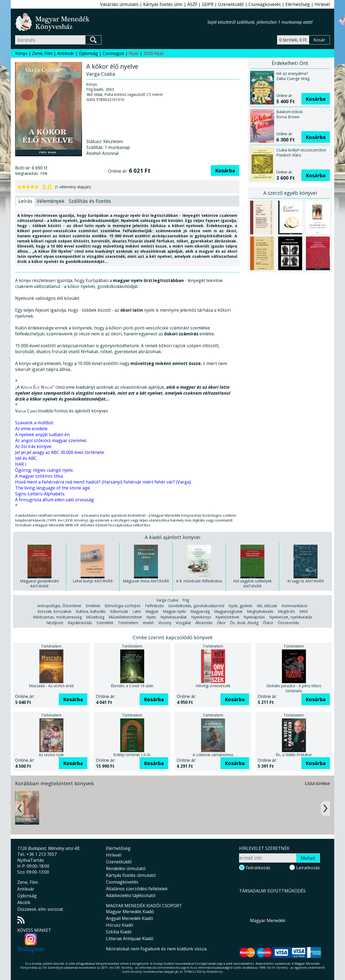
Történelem (128, 623)
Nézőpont (55, 623)
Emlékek (93, 606)
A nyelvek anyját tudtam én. (43, 435)
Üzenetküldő (231, 4)
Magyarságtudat (228, 611)
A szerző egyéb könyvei (290, 193)
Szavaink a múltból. (34, 423)
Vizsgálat (183, 623)
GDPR (208, 4)
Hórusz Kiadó (120, 925)
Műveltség (95, 617)
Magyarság (200, 611)
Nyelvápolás (254, 617)
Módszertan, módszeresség (57, 617)
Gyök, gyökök (240, 606)
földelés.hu (215, 972)
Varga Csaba (167, 600)
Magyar (152, 611)
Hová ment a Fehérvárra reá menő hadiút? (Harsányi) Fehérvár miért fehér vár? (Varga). (103, 482)
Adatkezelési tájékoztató (131, 895)
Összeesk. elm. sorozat (40, 909)
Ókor (221, 623)
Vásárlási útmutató (119, 4)
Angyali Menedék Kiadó (130, 918)
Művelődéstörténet (125, 617)
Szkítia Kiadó (119, 932)
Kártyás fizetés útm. (163, 4)
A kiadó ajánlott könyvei (172, 537)
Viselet (148, 623)
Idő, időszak (267, 606)
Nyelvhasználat (174, 617)
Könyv (21, 53)
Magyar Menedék (268, 920)
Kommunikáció (294, 606)
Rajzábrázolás (80, 623)
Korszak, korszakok (54, 611)
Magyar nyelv (174, 611)
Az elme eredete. (32, 429)
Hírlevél (322, 4)
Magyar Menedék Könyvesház (111, 22)
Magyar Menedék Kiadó (130, 912)
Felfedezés (154, 606)
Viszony (165, 623)
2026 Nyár (154, 53)
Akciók (24, 902)
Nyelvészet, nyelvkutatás (291, 617)
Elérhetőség (298, 4)
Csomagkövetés (265, 4)
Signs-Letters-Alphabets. (40, 494)
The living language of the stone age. (53, 488)
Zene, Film (42, 53)
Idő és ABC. (26, 458)
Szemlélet (105, 623)
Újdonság (88, 53)
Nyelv (151, 617)
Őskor (268, 623)
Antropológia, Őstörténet (59, 606)
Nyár (134, 53)
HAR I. (21, 464)
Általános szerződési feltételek (137, 889)
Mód (303, 611)
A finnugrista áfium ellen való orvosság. (55, 500)
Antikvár (66, 53)
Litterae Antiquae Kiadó (130, 939)
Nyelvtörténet (227, 617)
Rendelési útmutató (126, 868)
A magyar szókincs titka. (39, 476)
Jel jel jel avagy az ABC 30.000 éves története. (60, 452)
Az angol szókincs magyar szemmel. (51, 440)
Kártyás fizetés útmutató (131, 875)
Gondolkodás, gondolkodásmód (196, 606)
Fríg (186, 600)
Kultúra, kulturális (91, 611)
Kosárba (225, 171)
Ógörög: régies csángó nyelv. (44, 470)
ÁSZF (192, 4)
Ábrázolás (204, 623)
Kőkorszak (119, 611)
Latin (137, 611)
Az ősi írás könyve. (34, 446)
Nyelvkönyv (201, 617)
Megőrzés (287, 611)
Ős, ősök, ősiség (244, 623)
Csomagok (113, 53)
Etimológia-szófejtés (123, 606)
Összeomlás (288, 623)
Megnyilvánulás (260, 611)
